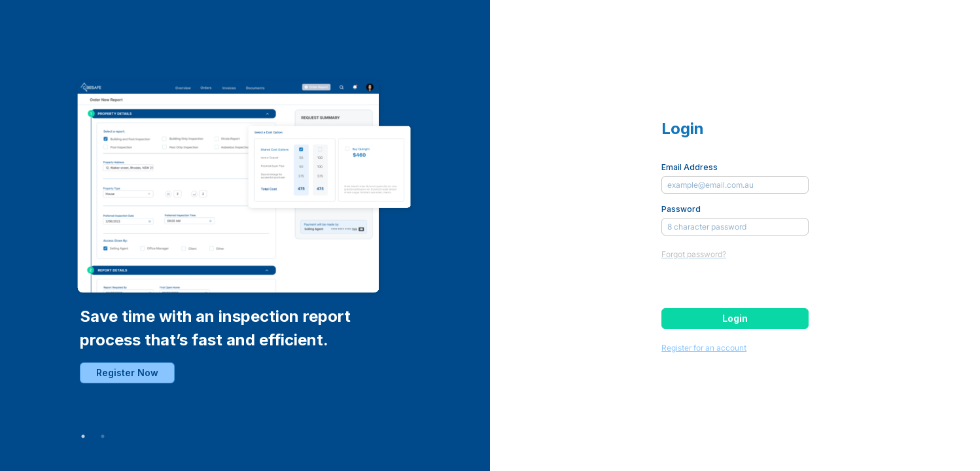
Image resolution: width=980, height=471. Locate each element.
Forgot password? (694, 254)
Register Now (127, 373)
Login (735, 319)
